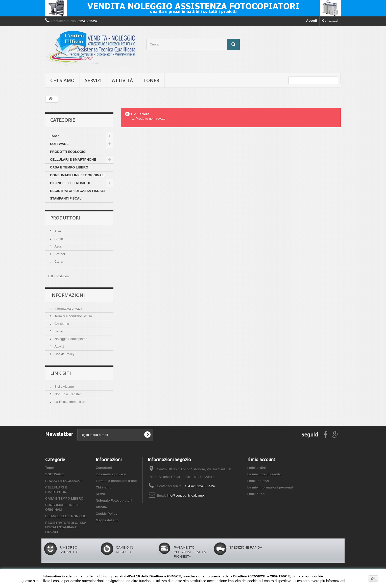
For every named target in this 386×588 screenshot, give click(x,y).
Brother (59, 254)
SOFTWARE (59, 144)
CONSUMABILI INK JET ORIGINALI (77, 175)
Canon (59, 262)
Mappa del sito (107, 520)
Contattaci (330, 21)
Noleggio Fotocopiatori (70, 339)
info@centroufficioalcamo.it (187, 495)
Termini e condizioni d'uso (73, 316)
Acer (57, 231)
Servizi (93, 80)
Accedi (312, 21)
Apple (58, 239)
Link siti (61, 373)
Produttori (65, 218)
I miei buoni (256, 494)
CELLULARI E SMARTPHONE (73, 160)
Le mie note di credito (264, 474)
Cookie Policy (64, 354)
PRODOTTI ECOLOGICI (68, 152)
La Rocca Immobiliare (70, 402)
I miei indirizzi (258, 481)
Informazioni (68, 295)
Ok (373, 579)
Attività (122, 80)
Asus (58, 246)
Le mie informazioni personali (270, 487)
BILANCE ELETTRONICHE (71, 183)
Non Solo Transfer (67, 394)
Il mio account (261, 459)
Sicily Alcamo (64, 387)
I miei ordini (257, 468)
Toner (151, 80)
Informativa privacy (68, 309)
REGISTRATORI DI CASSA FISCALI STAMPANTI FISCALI (77, 195)
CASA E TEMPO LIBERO (69, 167)
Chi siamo (62, 80)
